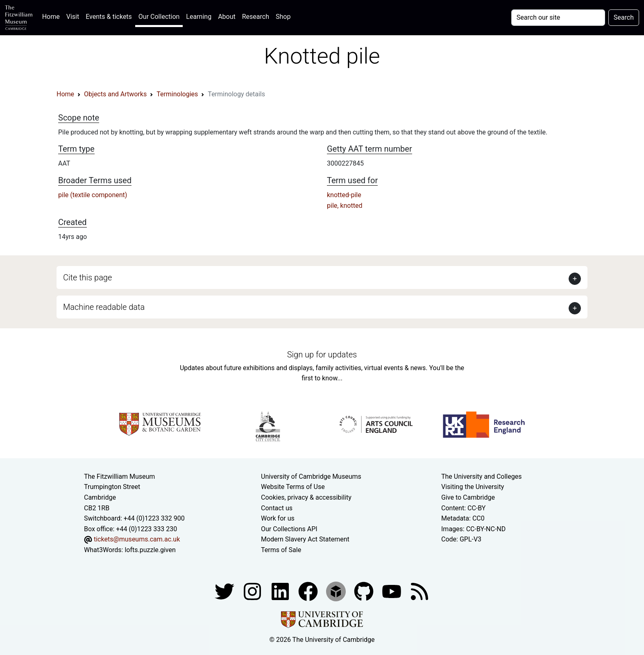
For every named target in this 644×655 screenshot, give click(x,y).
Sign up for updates (322, 355)
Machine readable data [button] (104, 307)
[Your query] (558, 18)
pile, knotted (345, 206)
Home (53, 16)
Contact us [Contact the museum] (277, 508)
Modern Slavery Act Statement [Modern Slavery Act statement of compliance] (305, 539)
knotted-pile (344, 195)
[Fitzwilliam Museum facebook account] (281, 591)
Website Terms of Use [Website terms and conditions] (293, 487)
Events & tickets (109, 17)
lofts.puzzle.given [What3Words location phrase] (150, 550)
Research (256, 17)
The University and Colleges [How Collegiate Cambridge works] (481, 476)
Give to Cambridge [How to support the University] (468, 497)
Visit (73, 17)
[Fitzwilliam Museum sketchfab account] (337, 591)
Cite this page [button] (87, 277)
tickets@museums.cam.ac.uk (137, 539)
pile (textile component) (93, 195)
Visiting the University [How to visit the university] (473, 487)
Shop (283, 17)
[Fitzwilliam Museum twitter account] (225, 591)
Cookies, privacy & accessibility (306, 497)
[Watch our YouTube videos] (392, 591)
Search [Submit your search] (624, 17)
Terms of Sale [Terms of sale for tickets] (281, 550)
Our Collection (159, 17)
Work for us (278, 518)
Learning (199, 17)
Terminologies (177, 94)
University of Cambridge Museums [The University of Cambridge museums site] (311, 476)
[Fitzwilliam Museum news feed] (420, 591)
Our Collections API (289, 529)
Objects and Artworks (115, 94)
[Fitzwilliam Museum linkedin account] (309, 591)
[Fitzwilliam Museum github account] (365, 591)
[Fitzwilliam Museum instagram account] (253, 591)
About (227, 17)
